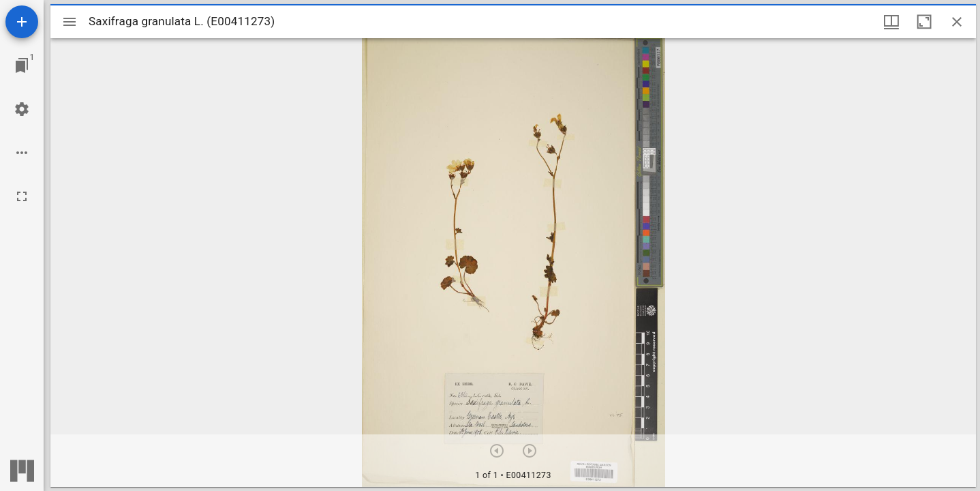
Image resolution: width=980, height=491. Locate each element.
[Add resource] (22, 22)
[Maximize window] (924, 22)
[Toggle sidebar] (70, 22)
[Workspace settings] (22, 109)
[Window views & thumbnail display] (891, 22)
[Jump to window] (22, 65)
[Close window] (957, 22)
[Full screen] (22, 196)
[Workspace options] (22, 153)
